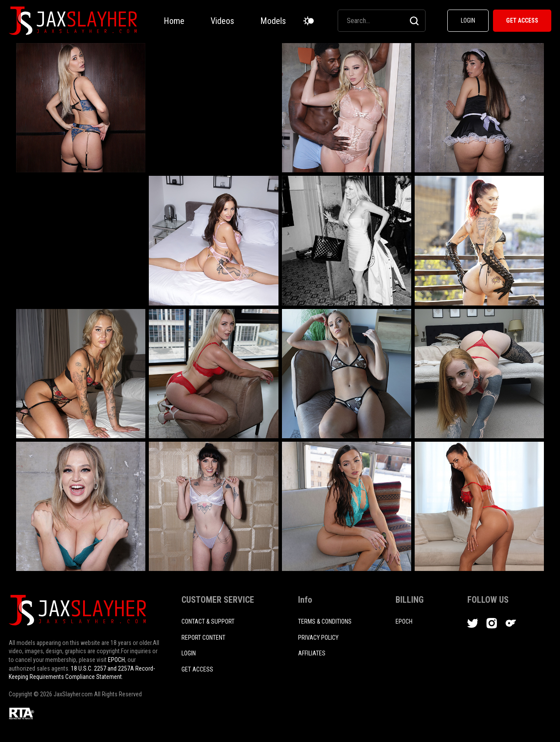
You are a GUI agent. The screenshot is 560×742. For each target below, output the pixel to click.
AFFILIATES (312, 653)
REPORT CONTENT (203, 638)
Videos (222, 21)
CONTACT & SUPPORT (208, 621)
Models (273, 21)
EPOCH (116, 660)
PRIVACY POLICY (318, 638)
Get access (197, 669)
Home (174, 21)
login (189, 653)
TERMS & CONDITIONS (325, 621)
